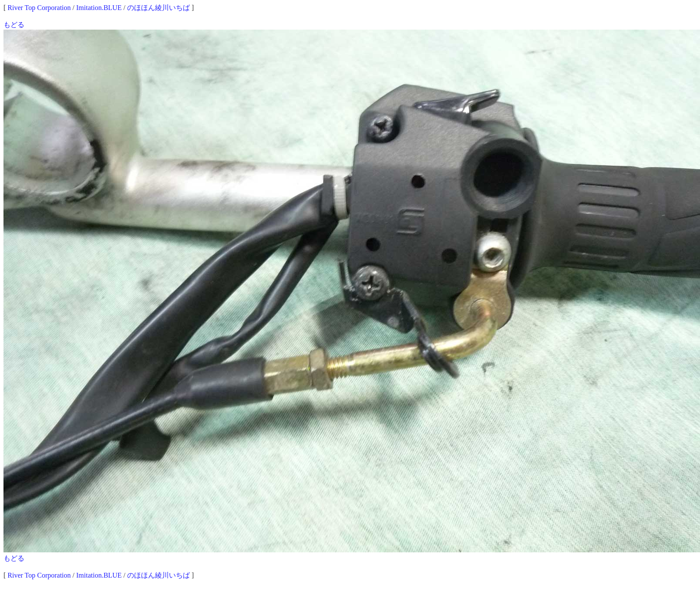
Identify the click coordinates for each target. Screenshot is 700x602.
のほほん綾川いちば (158, 8)
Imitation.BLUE (99, 8)
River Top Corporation (39, 8)
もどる (14, 25)
